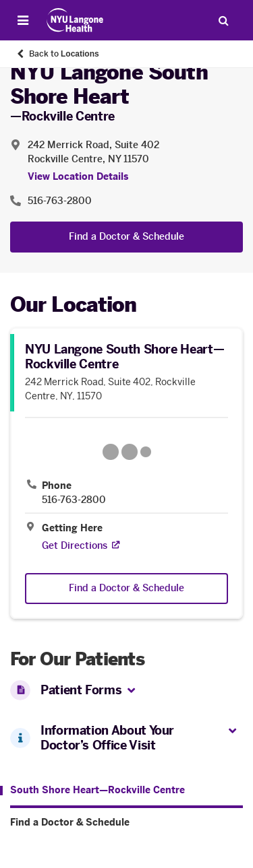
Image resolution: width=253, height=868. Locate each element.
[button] (131, 691)
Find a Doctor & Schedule (126, 237)
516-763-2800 (74, 500)
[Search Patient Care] (223, 20)
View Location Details (78, 177)
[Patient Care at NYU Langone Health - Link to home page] (75, 20)
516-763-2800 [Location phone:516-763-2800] (60, 201)
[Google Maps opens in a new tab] (126, 452)
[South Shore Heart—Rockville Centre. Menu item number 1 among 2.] (92, 791)
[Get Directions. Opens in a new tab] (75, 546)
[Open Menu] (23, 20)
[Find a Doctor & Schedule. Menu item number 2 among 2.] (126, 823)
